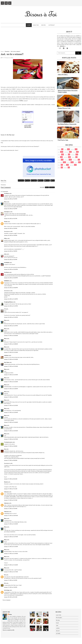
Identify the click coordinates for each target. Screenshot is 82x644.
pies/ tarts (72, 165)
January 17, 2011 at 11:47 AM (11, 537)
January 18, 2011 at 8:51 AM (11, 597)
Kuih (59, 157)
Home (29, 25)
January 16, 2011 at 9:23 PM (11, 209)
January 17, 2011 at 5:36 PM (11, 587)
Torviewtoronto (8, 442)
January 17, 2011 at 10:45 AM (11, 515)
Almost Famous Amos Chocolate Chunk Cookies (68, 91)
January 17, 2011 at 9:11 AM (11, 489)
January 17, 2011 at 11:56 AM (11, 565)
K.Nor (6, 238)
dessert (59, 155)
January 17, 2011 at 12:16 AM (11, 382)
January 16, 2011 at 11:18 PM (11, 299)
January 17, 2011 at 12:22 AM (11, 405)
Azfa (5, 254)
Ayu (5, 449)
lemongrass (7, 212)
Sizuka (6, 222)
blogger (42, 187)
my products (75, 160)
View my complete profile (8, 630)
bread (66, 149)
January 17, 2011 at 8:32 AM (11, 479)
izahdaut (6, 355)
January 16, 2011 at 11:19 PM (11, 306)
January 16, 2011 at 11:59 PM (11, 326)
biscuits (59, 149)
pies (65, 165)
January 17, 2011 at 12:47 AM (11, 439)
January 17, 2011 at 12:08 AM (11, 344)
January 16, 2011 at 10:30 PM (11, 278)
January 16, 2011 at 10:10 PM (11, 269)
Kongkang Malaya (8, 302)
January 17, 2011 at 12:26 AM (11, 422)
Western (66, 168)
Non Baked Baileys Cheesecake (67, 124)
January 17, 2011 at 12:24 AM (11, 412)
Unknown (6, 492)
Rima (5, 202)
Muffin (59, 160)
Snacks (59, 168)
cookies (74, 152)
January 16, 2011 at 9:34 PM (11, 228)
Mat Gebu (7, 362)
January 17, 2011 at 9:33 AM (11, 508)
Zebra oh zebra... (63, 75)
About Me (36, 25)
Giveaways (73, 155)
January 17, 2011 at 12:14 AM (11, 359)
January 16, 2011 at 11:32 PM (11, 317)
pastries (76, 162)
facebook (52, 187)
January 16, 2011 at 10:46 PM (11, 288)
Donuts (66, 155)
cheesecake (66, 152)
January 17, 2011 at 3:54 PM (11, 580)
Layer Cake (66, 157)
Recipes (44, 25)
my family (66, 160)
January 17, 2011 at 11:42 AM (11, 524)
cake (59, 152)
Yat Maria (7, 193)
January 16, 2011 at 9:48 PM (11, 251)
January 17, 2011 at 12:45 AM (11, 431)
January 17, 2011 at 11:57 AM (11, 572)
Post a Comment (7, 600)
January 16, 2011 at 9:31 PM (11, 218)
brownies (73, 149)
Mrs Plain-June (10, 135)
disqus (47, 187)
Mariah (6, 482)
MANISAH (7, 281)
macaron (73, 157)
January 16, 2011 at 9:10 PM (11, 199)
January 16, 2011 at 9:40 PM (11, 235)
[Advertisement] (28, 40)
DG (5, 583)
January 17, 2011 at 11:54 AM (11, 553)
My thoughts (60, 162)
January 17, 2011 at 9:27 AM (11, 500)
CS (5, 309)
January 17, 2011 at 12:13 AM (11, 352)
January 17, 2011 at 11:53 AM (11, 547)
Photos (59, 165)
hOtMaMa (7, 263)
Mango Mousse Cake (64, 108)
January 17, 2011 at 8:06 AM (11, 460)
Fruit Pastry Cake (63, 140)
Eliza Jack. (41, 641)
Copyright (52, 25)
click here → (63, 46)
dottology (7, 590)
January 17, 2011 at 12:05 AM (11, 335)
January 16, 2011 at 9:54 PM (11, 259)
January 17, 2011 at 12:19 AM (11, 397)
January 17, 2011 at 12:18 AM (11, 389)
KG (5, 575)
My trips (69, 162)
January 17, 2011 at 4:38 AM (11, 446)
